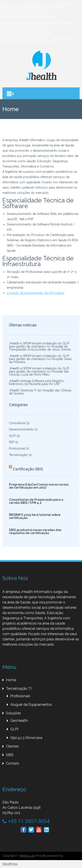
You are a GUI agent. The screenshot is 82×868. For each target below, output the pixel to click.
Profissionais (20, 696)
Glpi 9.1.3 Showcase (26, 738)
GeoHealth (19, 721)
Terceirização (18, 455)
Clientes (12, 746)
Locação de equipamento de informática (36, 293)
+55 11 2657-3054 (26, 821)
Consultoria (17, 423)
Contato (13, 763)
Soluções (13, 713)
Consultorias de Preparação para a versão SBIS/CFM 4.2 (36, 501)
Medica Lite (27, 856)
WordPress (10, 864)
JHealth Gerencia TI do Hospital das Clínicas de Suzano (40, 392)
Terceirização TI (19, 689)
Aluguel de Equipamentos (31, 705)
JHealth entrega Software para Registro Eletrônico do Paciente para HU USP (36, 382)
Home (11, 680)
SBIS (10, 755)
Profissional (17, 448)
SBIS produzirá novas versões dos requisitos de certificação (35, 531)
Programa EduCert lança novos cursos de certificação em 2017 (39, 486)
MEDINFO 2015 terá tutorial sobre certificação (35, 516)
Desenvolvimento (21, 429)
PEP (12, 442)
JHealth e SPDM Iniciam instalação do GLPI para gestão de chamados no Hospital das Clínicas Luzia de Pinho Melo (39, 371)
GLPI (12, 436)
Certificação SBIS (28, 469)
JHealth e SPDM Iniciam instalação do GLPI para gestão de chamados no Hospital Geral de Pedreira (40, 359)
